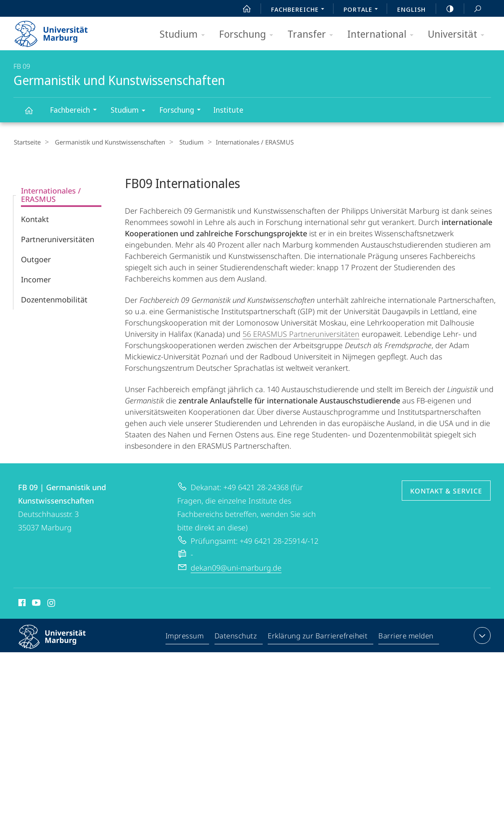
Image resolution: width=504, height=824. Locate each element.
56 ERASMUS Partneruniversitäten (301, 333)
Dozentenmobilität (54, 299)
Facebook (21, 604)
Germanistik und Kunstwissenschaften (34, 114)
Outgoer (36, 259)
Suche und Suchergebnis (473, 9)
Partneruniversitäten (58, 239)
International (383, 35)
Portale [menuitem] (363, 10)
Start (242, 9)
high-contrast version (445, 9)
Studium (185, 35)
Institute (228, 110)
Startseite (27, 142)
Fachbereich (76, 111)
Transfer (313, 35)
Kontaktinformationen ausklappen (481, 635)
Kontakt (35, 219)
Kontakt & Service (446, 491)
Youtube (35, 604)
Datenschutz (236, 637)
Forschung (249, 35)
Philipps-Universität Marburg (59, 643)
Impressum (185, 637)
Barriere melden (406, 637)
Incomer (36, 279)
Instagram (52, 604)
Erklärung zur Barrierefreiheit (318, 637)
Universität (459, 35)
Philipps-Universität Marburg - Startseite (58, 31)
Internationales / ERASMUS (51, 194)
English (411, 9)
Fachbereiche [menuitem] (300, 10)
